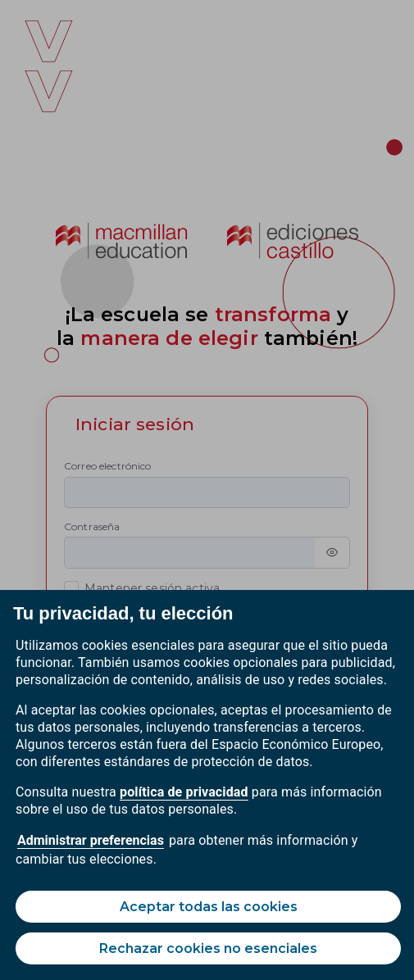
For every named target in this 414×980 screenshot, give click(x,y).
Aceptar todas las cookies (209, 907)
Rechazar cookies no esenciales (208, 948)
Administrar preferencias (91, 840)
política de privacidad (184, 792)
